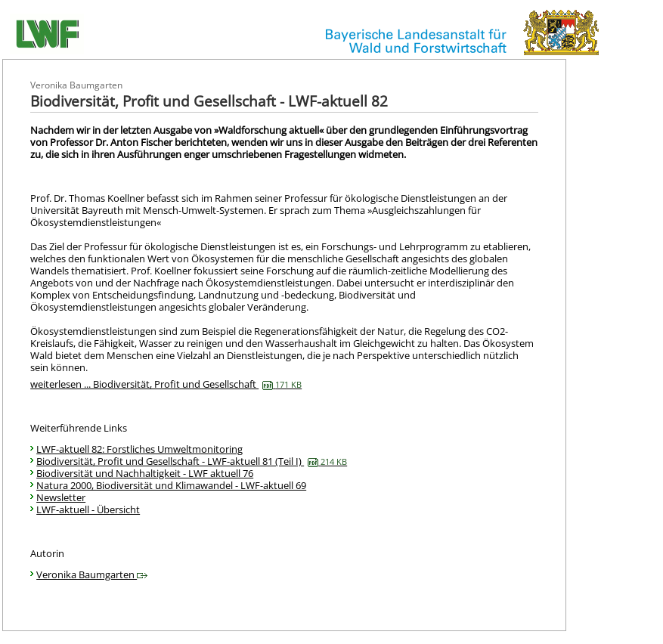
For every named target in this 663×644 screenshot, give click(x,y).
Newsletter (61, 497)
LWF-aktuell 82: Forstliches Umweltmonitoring (139, 449)
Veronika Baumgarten (92, 574)
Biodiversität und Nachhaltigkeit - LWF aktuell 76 (145, 473)
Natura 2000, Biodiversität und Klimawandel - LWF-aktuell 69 (171, 485)
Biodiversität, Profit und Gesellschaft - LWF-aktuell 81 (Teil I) (192, 461)
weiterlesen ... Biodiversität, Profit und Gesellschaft (166, 384)
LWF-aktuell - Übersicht (88, 509)
